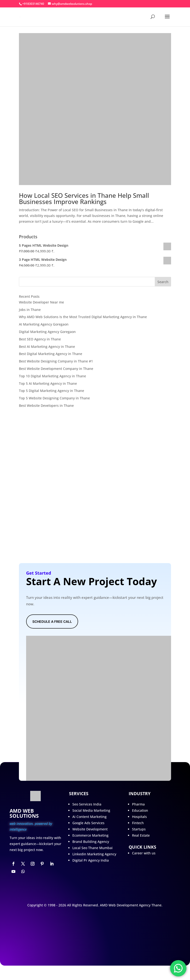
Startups (139, 829)
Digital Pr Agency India (91, 860)
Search (163, 282)
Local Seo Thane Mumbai (92, 848)
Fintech (138, 823)
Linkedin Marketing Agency (94, 854)
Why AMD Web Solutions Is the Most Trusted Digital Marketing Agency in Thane (83, 317)
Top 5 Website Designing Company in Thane (54, 398)
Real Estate (141, 835)
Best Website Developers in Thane (46, 405)
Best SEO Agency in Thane (40, 339)
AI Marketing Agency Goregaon (44, 324)
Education (140, 810)
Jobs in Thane (30, 310)
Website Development (90, 829)
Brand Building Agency (91, 842)
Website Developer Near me (41, 302)
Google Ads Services (88, 823)
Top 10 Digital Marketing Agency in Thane (52, 376)
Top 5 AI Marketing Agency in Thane (48, 383)
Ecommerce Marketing (90, 835)
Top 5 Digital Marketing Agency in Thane (52, 391)
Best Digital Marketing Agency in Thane (51, 354)
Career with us (144, 853)
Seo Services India (87, 804)
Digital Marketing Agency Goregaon (47, 332)
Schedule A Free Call (52, 621)
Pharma (138, 804)
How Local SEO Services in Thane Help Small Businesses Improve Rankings (84, 198)
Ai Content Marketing (89, 817)
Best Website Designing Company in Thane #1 (56, 361)
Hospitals (139, 817)
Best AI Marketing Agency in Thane (47, 347)
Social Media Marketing (91, 810)
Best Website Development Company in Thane (56, 369)
